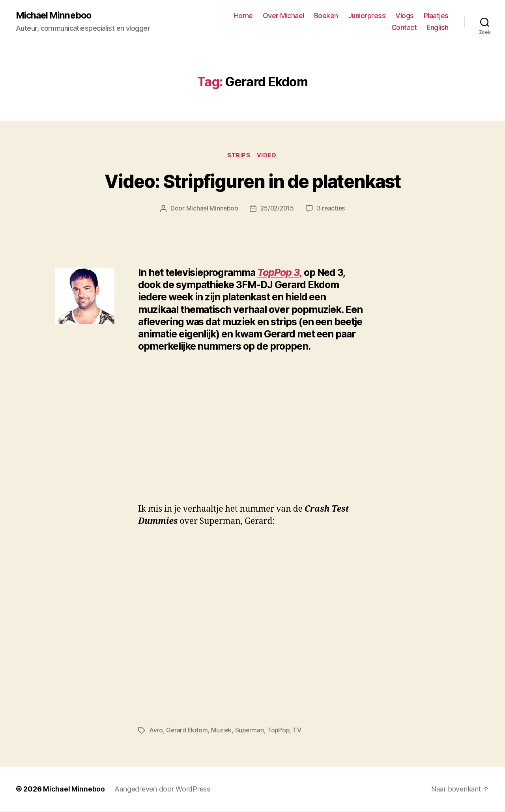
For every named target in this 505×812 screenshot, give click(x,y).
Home (243, 16)
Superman (251, 731)
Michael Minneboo (55, 16)
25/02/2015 (277, 210)
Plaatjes (436, 16)
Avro (156, 731)
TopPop (281, 731)
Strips (239, 156)
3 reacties (332, 210)
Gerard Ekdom (187, 731)
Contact (404, 28)
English (438, 28)
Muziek (222, 731)
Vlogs (405, 16)
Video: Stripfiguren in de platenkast (252, 183)
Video (268, 156)
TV (300, 731)
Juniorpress (367, 16)
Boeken (326, 16)
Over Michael (283, 16)
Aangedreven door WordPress (162, 790)
